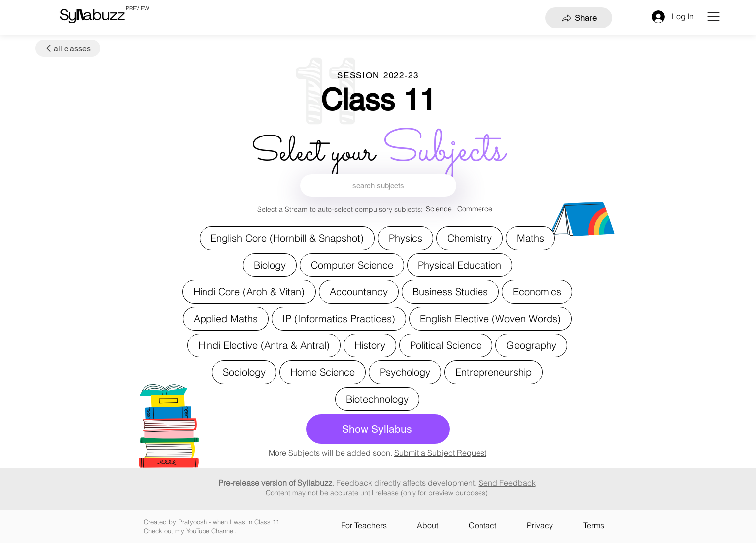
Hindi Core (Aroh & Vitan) (249, 291)
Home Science (322, 372)
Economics (537, 291)
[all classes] (68, 48)
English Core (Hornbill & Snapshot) (287, 238)
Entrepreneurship (493, 372)
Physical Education (459, 264)
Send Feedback (507, 483)
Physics (405, 238)
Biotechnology (377, 398)
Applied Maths (225, 318)
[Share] (579, 18)
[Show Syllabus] (378, 429)
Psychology (405, 372)
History (370, 345)
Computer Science (352, 264)
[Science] (439, 209)
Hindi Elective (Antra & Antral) (264, 345)
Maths (530, 238)
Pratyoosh (193, 522)
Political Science (446, 345)
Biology (270, 264)
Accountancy (358, 291)
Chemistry (469, 238)
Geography (531, 345)
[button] (714, 17)
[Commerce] (475, 209)
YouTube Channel (210, 531)
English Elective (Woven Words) (490, 318)
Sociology (244, 372)
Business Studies (450, 291)
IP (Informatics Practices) (339, 318)
